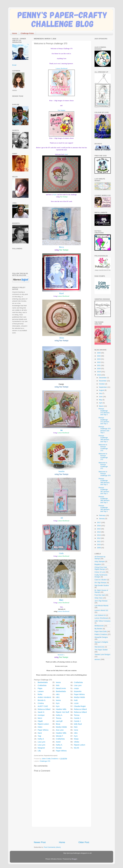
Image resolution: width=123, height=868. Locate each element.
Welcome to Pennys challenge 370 (105, 474)
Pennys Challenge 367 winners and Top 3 (104, 491)
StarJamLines (100, 647)
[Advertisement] (62, 834)
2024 (99, 356)
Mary (61, 600)
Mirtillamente (99, 626)
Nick (58, 685)
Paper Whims (79, 694)
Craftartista (78, 682)
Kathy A (41, 739)
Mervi (40, 718)
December (103, 378)
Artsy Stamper (100, 561)
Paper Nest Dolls (101, 631)
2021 (99, 365)
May (101, 400)
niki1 (58, 694)
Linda (61, 553)
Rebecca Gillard (44, 709)
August (102, 390)
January (102, 519)
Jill (62, 518)
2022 (99, 362)
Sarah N (41, 712)
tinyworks (78, 691)
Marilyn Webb (79, 697)
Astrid (58, 742)
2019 (99, 372)
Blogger (74, 859)
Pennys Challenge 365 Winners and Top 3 (104, 509)
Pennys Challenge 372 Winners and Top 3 (104, 412)
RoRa (40, 694)
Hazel (62, 293)
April (101, 403)
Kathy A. (59, 715)
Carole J (77, 718)
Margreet (41, 748)
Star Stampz (61, 110)
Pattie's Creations (101, 634)
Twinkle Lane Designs (102, 655)
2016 (99, 526)
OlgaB (40, 721)
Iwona (58, 682)
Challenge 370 (45, 761)
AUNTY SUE (43, 706)
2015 (99, 529)
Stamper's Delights (101, 642)
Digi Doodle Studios (102, 585)
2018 (99, 375)
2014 (99, 532)
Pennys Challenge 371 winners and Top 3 (104, 421)
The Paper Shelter (101, 650)
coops (76, 688)
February (102, 515)
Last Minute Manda (101, 606)
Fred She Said (100, 595)
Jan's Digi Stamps (101, 601)
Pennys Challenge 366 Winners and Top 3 (104, 500)
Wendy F (59, 736)
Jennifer (62, 471)
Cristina (41, 703)
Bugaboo (98, 564)
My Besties (98, 629)
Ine (61, 430)
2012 (99, 538)
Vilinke (77, 742)
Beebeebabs (43, 682)
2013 (99, 535)
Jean (66, 154)
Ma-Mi (76, 748)
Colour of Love (100, 572)
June (101, 397)
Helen (62, 338)
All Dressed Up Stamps (100, 558)
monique (41, 715)
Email (14, 65)
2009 (99, 548)
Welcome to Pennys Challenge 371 (103, 466)
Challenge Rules (27, 33)
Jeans (55, 195)
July (101, 393)
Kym (58, 703)
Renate (59, 748)
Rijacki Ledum (43, 724)
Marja (76, 739)
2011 (99, 541)
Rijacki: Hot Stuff (62, 712)
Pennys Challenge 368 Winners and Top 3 (104, 482)
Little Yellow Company (102, 621)
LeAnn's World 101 (101, 610)
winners (97, 659)
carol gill (59, 721)
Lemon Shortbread (61, 68)
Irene (76, 730)
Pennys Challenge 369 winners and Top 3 (104, 439)
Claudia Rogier (80, 706)
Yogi (39, 736)
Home (15, 33)
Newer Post (40, 842)
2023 (99, 359)
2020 (99, 369)
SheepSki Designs (101, 637)
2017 (99, 522)
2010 (99, 545)
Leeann (41, 691)
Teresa (77, 715)
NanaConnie (61, 688)
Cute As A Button (101, 580)
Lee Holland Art (100, 615)
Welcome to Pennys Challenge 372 (103, 457)
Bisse (58, 724)
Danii (40, 733)
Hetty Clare (99, 598)
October (102, 384)
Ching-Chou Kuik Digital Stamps (101, 568)
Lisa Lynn (78, 685)
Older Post (84, 842)
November (103, 381)
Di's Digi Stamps (100, 583)
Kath (76, 700)
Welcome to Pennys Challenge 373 (103, 448)
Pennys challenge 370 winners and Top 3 (105, 430)
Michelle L (61, 655)
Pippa (40, 688)
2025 (99, 353)
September (103, 387)
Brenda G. (42, 700)
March (101, 406)
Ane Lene (60, 730)
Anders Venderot (44, 697)
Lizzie (76, 703)
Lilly (39, 751)
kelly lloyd (78, 724)
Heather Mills (61, 709)
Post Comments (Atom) (52, 847)
